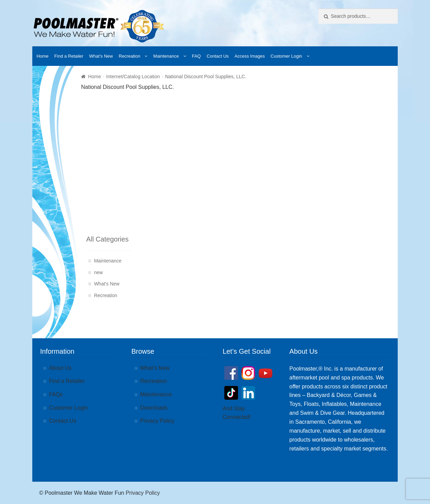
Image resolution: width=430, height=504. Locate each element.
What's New (107, 284)
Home (43, 56)
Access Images (250, 56)
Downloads (154, 408)
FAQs (56, 394)
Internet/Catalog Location (133, 77)
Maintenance (166, 56)
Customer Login (286, 56)
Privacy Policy (157, 421)
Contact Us (218, 56)
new (99, 272)
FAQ (196, 56)
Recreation (130, 56)
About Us (60, 368)
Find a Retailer (69, 56)
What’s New (101, 56)
